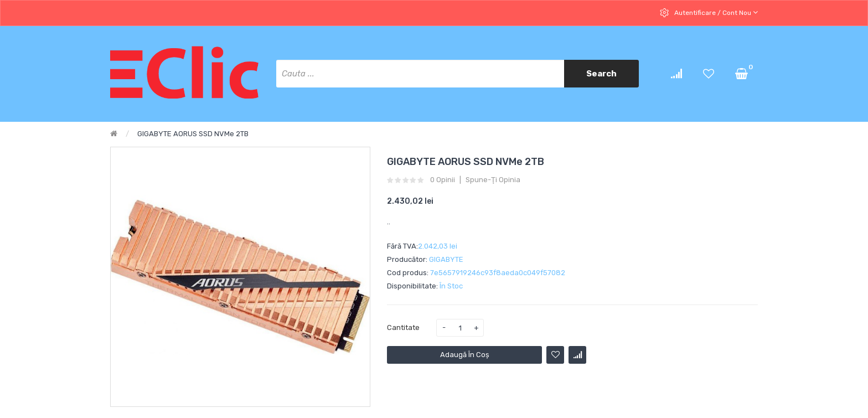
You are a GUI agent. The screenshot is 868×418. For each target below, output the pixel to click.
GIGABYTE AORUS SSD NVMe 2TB (193, 134)
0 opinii (443, 180)
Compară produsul (577, 355)
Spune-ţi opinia (493, 180)
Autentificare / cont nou (715, 12)
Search (601, 74)
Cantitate (403, 327)
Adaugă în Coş (465, 355)
